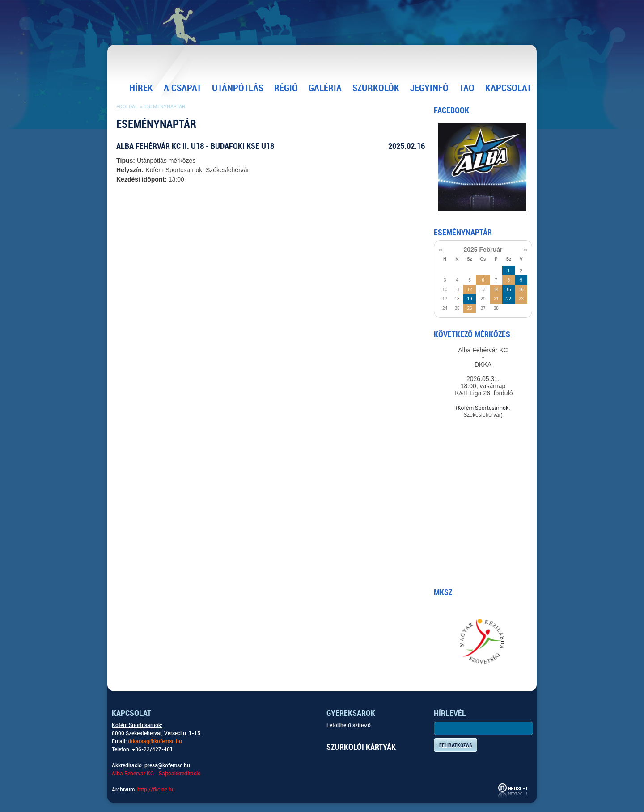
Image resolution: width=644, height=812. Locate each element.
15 (509, 290)
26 (469, 308)
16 (521, 290)
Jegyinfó (429, 88)
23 (521, 299)
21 (496, 299)
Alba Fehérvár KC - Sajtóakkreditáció (156, 774)
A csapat (182, 88)
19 (469, 299)
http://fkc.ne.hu (156, 790)
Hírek (141, 88)
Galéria (325, 88)
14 (496, 290)
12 (469, 290)
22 (509, 299)
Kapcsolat (508, 88)
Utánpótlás (238, 88)
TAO (467, 88)
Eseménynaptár (165, 107)
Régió (286, 88)
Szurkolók (376, 88)
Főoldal (127, 107)
